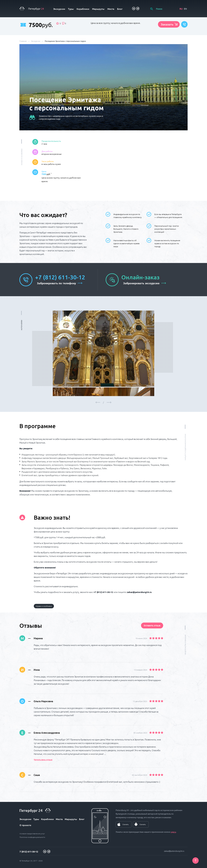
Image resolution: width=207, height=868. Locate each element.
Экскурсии (59, 9)
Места (111, 9)
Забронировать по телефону (56, 283)
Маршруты (98, 9)
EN (185, 9)
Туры (71, 9)
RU (181, 9)
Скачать (125, 824)
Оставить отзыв (152, 625)
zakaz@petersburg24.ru (174, 851)
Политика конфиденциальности (32, 837)
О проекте (25, 825)
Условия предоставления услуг (32, 834)
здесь (173, 832)
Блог (120, 9)
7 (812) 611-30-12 (29, 852)
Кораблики (83, 9)
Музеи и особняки (44, 606)
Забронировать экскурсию (141, 283)
